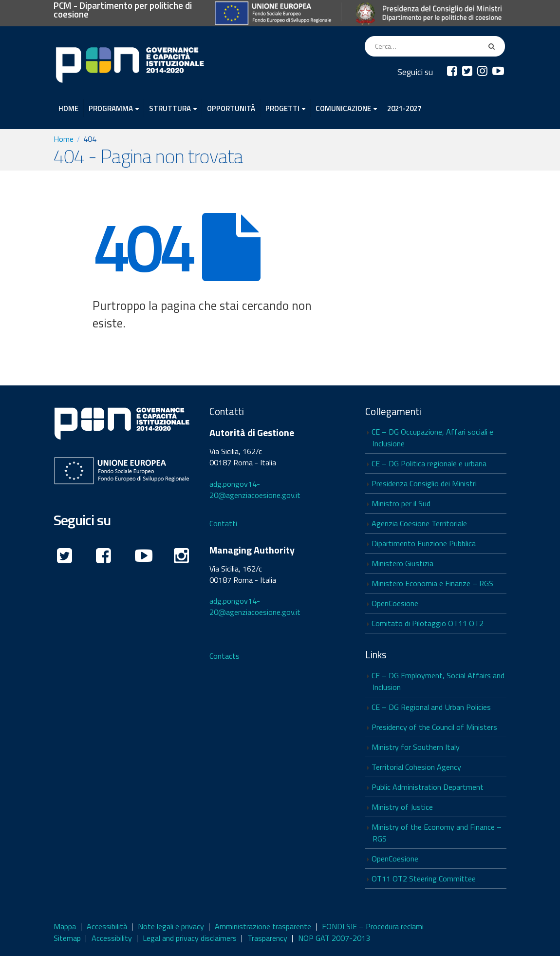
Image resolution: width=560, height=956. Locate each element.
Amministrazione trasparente (263, 926)
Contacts (224, 656)
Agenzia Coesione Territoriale (419, 523)
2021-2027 (404, 108)
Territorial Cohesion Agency (416, 767)
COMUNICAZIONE (343, 108)
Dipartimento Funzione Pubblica (424, 543)
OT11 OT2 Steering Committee (424, 879)
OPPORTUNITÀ (231, 108)
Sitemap (67, 938)
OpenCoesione (395, 603)
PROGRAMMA (111, 108)
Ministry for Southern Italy (416, 747)
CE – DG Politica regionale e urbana (429, 463)
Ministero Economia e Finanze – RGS (432, 583)
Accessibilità (107, 926)
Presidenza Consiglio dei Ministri (424, 483)
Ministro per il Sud (401, 503)
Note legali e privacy (171, 926)
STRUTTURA (170, 108)
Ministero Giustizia (402, 563)
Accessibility (112, 938)
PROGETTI (282, 108)
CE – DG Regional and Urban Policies (431, 707)
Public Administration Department (428, 787)
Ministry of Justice (402, 807)
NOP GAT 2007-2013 (334, 938)
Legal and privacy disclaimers (190, 938)
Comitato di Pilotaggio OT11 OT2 (428, 623)
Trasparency (267, 938)
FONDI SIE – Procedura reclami (373, 926)
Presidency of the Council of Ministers (434, 727)
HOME (68, 108)
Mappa (65, 926)
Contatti (223, 523)
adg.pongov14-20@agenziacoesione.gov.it (255, 489)
